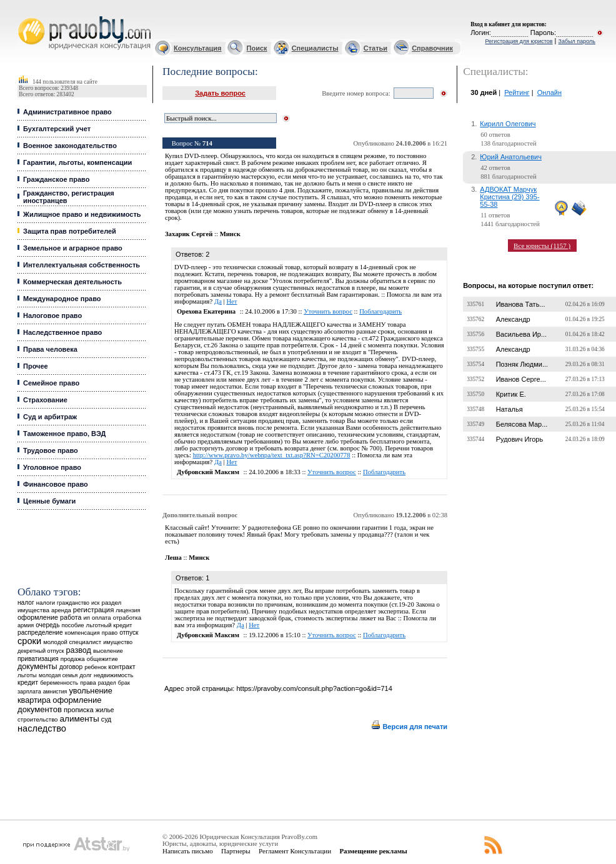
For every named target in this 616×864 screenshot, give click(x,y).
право (110, 633)
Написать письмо (188, 851)
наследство (42, 728)
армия (26, 625)
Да (218, 301)
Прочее (36, 366)
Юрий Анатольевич (511, 157)
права (88, 683)
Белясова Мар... (522, 424)
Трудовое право (51, 450)
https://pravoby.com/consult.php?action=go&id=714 (314, 688)
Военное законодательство (70, 146)
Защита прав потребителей (70, 231)
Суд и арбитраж (50, 417)
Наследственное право (62, 332)
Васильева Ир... (521, 334)
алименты (80, 719)
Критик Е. (511, 394)
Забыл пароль (577, 41)
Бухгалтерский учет (57, 129)
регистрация (93, 610)
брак (124, 683)
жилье (105, 710)
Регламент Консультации (295, 851)
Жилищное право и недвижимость (82, 214)
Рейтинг (517, 92)
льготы (27, 675)
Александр (513, 319)
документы (37, 667)
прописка (79, 710)
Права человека (50, 349)
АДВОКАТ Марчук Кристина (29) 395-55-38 (509, 197)
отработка (127, 618)
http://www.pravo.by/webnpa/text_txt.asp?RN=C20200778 (272, 455)
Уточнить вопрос (328, 311)
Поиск (257, 48)
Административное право (67, 112)
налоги (46, 603)
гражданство (73, 603)
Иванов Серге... (521, 379)
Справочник (432, 48)
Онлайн (549, 92)
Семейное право (51, 383)
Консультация (197, 48)
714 (207, 143)
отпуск (129, 633)
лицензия (128, 610)
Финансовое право (56, 484)
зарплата (29, 692)
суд (106, 719)
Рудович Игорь (519, 439)
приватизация (38, 659)
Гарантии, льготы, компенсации (77, 162)
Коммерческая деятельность (72, 282)
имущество (118, 642)
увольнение (90, 691)
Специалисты (315, 48)
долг (86, 675)
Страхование (45, 400)
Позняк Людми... (522, 364)
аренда (61, 610)
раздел (107, 683)
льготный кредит (109, 625)
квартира (34, 700)
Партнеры (236, 851)
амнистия (55, 692)
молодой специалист (72, 642)
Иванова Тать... (521, 304)
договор (71, 667)
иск (95, 603)
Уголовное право (52, 467)
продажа (73, 659)
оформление (38, 617)
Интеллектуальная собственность (82, 265)
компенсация (82, 633)
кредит (28, 682)
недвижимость (113, 675)
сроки (29, 641)
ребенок (95, 667)
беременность (59, 683)
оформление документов (60, 705)
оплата (102, 618)
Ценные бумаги (49, 501)
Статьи (375, 48)
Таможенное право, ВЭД (64, 434)
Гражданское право (56, 179)
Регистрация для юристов (519, 41)
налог (26, 603)
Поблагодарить (380, 311)
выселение (108, 651)
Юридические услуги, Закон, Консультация (24, 17)
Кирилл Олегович (508, 124)
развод (79, 650)
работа (71, 617)
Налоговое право (52, 315)
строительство (37, 719)
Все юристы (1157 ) (542, 246)
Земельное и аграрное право (73, 248)
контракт (122, 667)
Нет (231, 301)
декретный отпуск (41, 651)
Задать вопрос (220, 93)
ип (87, 618)
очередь (47, 625)
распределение (40, 633)
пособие (72, 625)
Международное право (62, 299)
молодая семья (58, 675)
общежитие (102, 659)
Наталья (509, 409)
